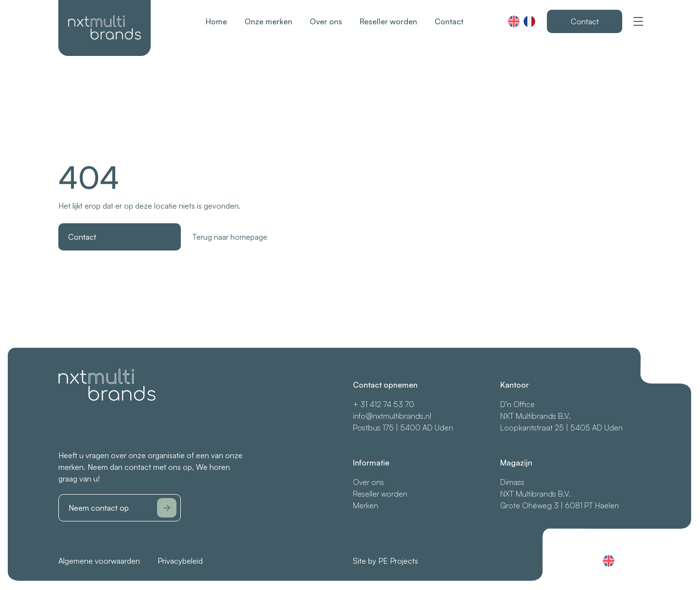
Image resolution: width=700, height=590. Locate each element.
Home (216, 21)
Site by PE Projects (385, 561)
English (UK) (514, 21)
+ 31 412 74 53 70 (384, 404)
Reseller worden (388, 21)
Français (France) (529, 21)
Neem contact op (122, 508)
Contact (449, 21)
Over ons (326, 21)
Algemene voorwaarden (99, 561)
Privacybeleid (180, 561)
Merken (366, 505)
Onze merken (268, 21)
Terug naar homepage (230, 237)
